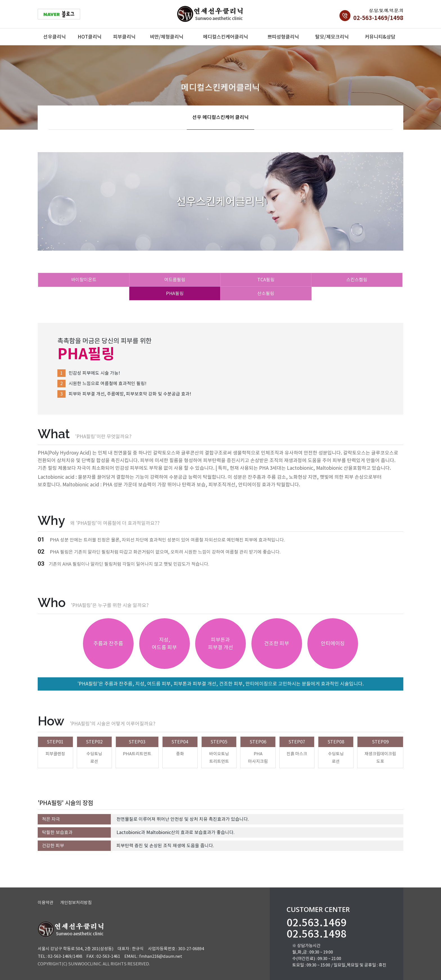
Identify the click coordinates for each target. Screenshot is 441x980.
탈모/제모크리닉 (332, 37)
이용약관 (46, 903)
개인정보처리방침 (76, 903)
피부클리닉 (124, 37)
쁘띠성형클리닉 (283, 37)
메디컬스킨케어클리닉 (226, 37)
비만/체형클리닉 (167, 37)
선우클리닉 (55, 37)
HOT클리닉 (90, 37)
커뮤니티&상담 (380, 37)
